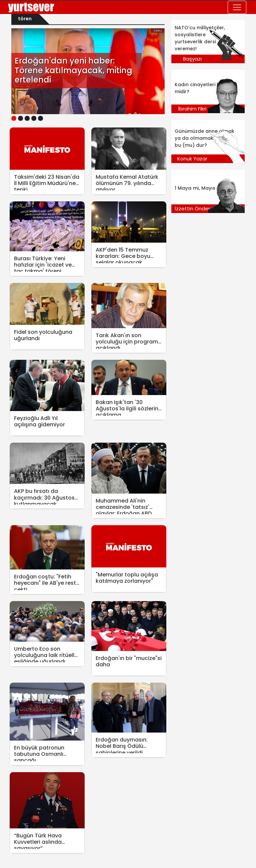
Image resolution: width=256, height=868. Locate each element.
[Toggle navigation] (237, 7)
